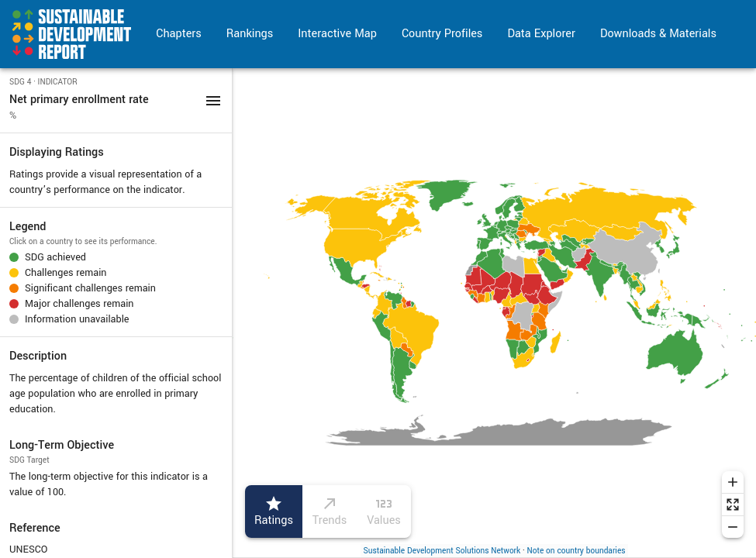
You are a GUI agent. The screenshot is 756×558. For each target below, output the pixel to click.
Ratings (274, 511)
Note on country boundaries (576, 551)
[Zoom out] (733, 527)
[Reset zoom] (733, 505)
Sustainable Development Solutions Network (442, 551)
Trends (330, 511)
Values (384, 511)
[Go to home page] (72, 34)
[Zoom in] (733, 482)
